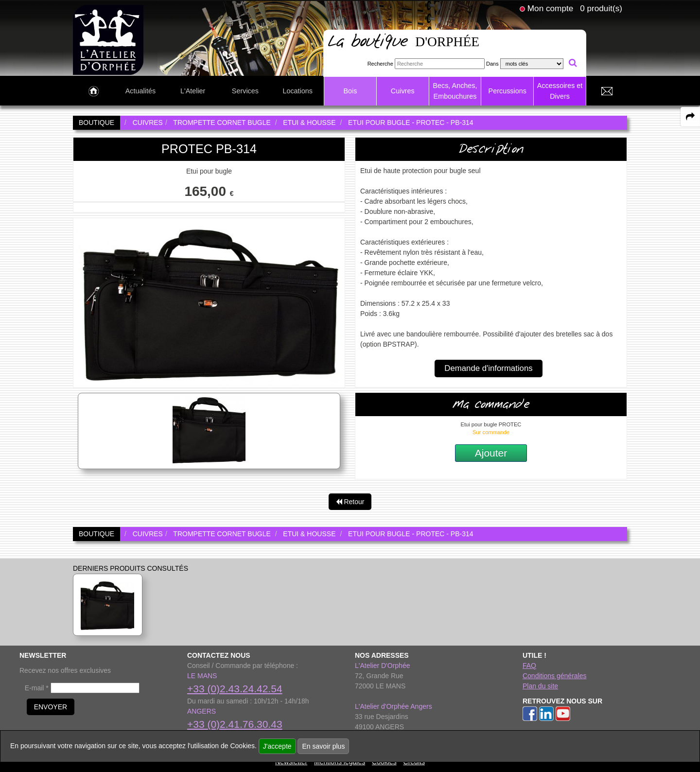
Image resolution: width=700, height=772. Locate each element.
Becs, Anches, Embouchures (455, 91)
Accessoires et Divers (560, 91)
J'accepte (277, 746)
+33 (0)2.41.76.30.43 (235, 724)
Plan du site (540, 686)
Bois (350, 91)
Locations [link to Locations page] (297, 91)
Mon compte (550, 8)
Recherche (380, 64)
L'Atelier (193, 91)
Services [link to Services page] (245, 91)
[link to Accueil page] (94, 91)
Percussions (507, 91)
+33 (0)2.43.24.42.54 (235, 689)
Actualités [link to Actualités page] (140, 91)
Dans (492, 64)
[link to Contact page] (607, 91)
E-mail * (37, 688)
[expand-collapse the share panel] (690, 117)
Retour (350, 502)
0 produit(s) (601, 8)
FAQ (529, 666)
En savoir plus (323, 746)
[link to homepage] (108, 39)
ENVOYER (51, 707)
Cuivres (403, 91)
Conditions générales (555, 676)
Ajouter (491, 453)
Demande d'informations (488, 368)
